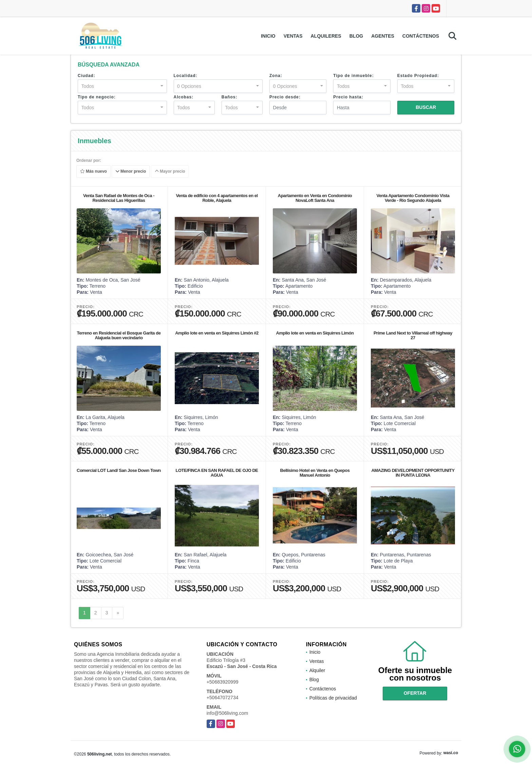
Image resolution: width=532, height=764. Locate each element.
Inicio (268, 36)
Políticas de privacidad (333, 698)
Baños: (230, 97)
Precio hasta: (348, 97)
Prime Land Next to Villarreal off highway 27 (413, 335)
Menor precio (131, 172)
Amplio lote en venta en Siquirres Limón (315, 333)
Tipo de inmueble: (353, 76)
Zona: (276, 76)
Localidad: (186, 76)
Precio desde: (285, 97)
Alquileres (326, 36)
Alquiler (317, 670)
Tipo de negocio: (97, 97)
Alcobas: (184, 97)
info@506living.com (227, 713)
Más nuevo (93, 172)
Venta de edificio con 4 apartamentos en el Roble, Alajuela (217, 198)
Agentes (383, 36)
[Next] (118, 613)
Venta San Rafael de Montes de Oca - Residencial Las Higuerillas (119, 198)
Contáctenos (421, 36)
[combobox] (122, 86)
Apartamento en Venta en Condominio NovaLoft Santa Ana (315, 198)
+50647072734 (223, 698)
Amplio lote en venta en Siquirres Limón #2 (217, 333)
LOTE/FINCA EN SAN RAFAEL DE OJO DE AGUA (217, 473)
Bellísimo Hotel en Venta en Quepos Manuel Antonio (315, 473)
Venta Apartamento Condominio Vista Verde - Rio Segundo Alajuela (413, 198)
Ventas (293, 36)
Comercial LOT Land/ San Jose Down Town (119, 470)
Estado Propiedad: (418, 76)
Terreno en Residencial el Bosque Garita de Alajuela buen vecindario (119, 335)
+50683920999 (223, 682)
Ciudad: (87, 76)
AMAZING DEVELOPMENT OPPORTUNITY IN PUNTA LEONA (413, 473)
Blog (356, 36)
